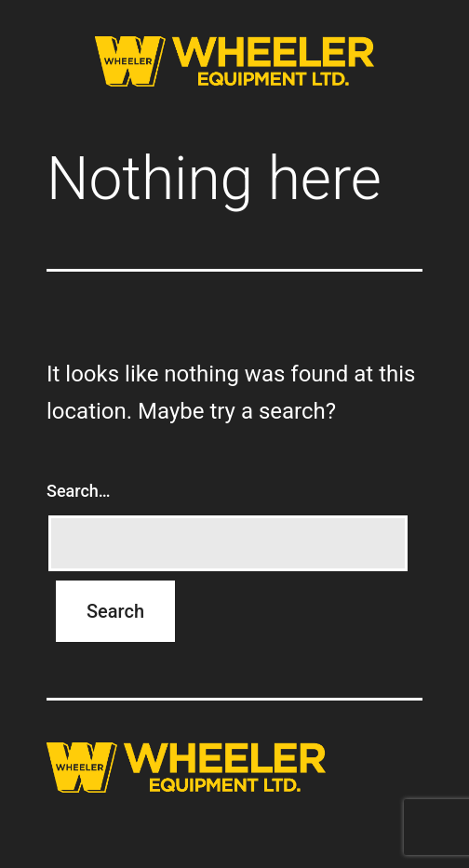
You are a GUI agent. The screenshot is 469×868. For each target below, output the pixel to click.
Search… (79, 491)
